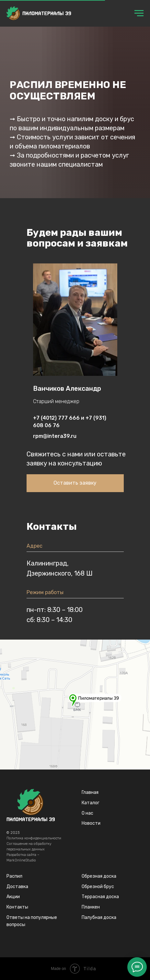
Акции (13, 897)
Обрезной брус (98, 887)
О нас (87, 813)
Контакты (17, 907)
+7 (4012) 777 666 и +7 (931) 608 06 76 (70, 422)
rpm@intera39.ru (55, 436)
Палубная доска (99, 917)
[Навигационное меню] (139, 13)
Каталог (91, 803)
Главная (90, 792)
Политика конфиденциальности (34, 838)
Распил (14, 876)
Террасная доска (100, 897)
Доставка (17, 887)
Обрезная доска (99, 876)
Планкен (91, 907)
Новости (91, 823)
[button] (75, 483)
